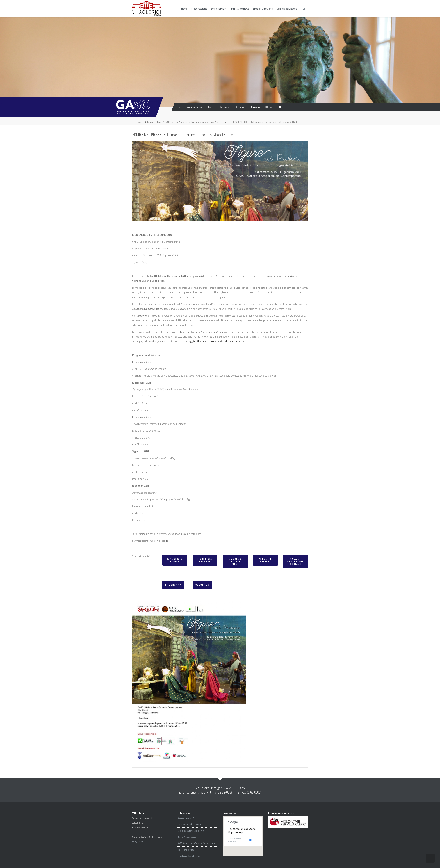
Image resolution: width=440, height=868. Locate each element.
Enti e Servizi (219, 9)
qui (168, 541)
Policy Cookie (138, 842)
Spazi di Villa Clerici (263, 9)
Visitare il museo (195, 107)
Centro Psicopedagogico (187, 837)
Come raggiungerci (287, 9)
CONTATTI (269, 107)
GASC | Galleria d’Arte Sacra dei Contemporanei (184, 122)
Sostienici (255, 107)
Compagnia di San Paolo (187, 818)
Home (184, 9)
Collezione (225, 107)
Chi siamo (240, 107)
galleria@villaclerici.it (199, 792)
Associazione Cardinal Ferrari (189, 824)
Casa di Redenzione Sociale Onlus (191, 831)
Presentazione (199, 9)
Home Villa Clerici (153, 122)
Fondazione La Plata (186, 850)
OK (251, 840)
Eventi (211, 107)
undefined (430, 858)
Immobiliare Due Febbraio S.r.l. (190, 856)
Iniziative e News (240, 9)
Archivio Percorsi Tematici (218, 122)
